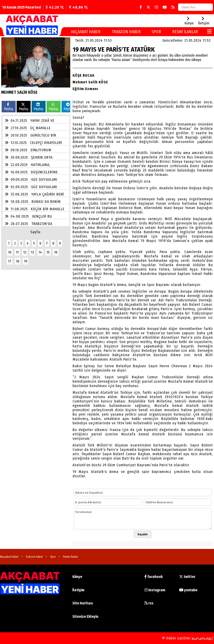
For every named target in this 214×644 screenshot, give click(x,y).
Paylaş (9, 107)
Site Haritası (83, 603)
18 (18, 261)
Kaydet (143, 534)
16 (56, 252)
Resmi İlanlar (185, 32)
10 (10, 252)
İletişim (78, 590)
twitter (187, 577)
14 (40, 252)
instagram (155, 590)
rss (149, 603)
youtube (188, 590)
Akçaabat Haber (86, 32)
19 (26, 261)
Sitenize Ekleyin (85, 616)
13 (32, 252)
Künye (77, 577)
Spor (156, 32)
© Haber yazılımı (188, 638)
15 (48, 252)
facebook (154, 577)
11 (17, 252)
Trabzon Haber (126, 32)
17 (10, 261)
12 (25, 252)
